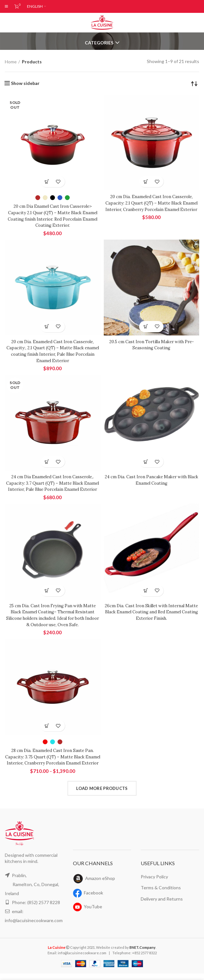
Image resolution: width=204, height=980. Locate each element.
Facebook (94, 899)
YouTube (93, 913)
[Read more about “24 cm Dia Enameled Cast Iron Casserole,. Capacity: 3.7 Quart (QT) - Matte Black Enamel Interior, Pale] (47, 462)
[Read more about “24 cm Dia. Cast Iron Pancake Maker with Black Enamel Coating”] (146, 462)
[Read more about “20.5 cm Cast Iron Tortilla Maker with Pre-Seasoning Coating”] (146, 327)
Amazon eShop (101, 884)
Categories (99, 43)
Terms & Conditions (160, 894)
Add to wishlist (58, 182)
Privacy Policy (155, 883)
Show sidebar (26, 83)
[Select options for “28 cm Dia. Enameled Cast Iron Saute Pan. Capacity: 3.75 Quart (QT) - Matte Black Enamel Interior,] (47, 726)
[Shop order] (194, 83)
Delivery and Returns (162, 905)
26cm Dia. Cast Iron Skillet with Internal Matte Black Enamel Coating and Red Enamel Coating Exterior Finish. (151, 612)
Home (11, 61)
